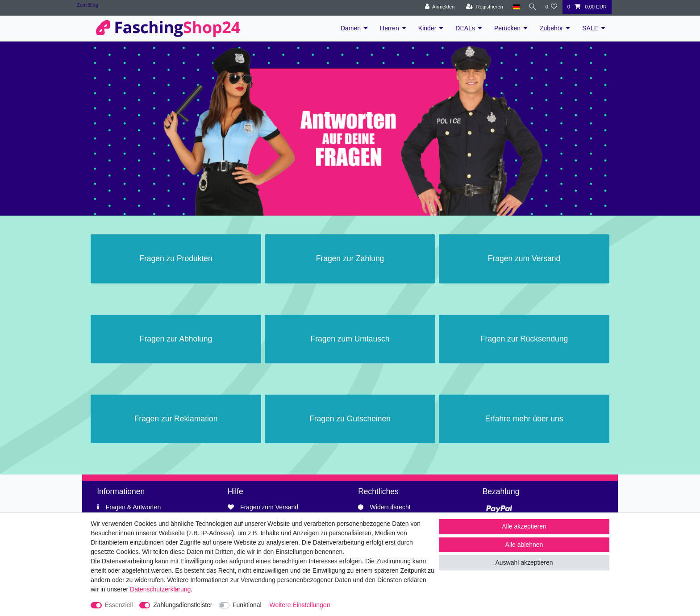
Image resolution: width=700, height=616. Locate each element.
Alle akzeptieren (524, 526)
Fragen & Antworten (133, 507)
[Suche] (531, 7)
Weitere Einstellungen (300, 605)
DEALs (465, 28)
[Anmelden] (438, 7)
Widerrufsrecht (390, 507)
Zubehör (551, 28)
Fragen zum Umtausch (350, 339)
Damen (351, 28)
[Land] (514, 7)
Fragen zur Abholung (176, 339)
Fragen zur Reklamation (176, 419)
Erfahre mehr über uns (524, 419)
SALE (590, 28)
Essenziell (119, 605)
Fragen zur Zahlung (350, 258)
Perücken (507, 28)
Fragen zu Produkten (176, 258)
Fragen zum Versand (524, 258)
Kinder (427, 28)
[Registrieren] (482, 7)
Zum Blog (87, 5)
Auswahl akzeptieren (524, 562)
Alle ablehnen (524, 545)
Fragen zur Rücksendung (524, 339)
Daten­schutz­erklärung (160, 589)
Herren (390, 28)
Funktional (247, 605)
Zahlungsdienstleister (183, 605)
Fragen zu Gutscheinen (350, 419)
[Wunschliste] (551, 7)
